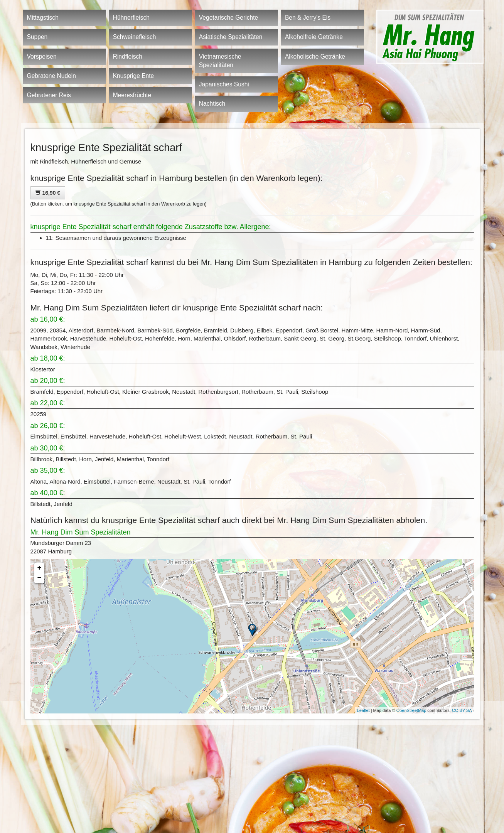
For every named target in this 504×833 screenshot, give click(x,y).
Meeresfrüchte (132, 95)
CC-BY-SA (462, 710)
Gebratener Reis (49, 95)
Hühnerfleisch (131, 18)
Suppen (37, 37)
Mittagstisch (43, 18)
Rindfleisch (128, 56)
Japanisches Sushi (224, 84)
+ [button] (40, 568)
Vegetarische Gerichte (228, 18)
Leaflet (363, 710)
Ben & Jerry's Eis (308, 18)
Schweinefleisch (135, 37)
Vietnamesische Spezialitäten (220, 61)
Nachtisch (212, 104)
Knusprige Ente (134, 76)
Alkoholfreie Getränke (314, 37)
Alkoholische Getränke (315, 56)
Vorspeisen (42, 56)
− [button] (40, 578)
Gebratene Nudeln (51, 76)
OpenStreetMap (411, 710)
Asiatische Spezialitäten (231, 37)
